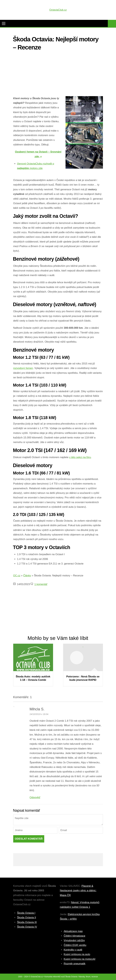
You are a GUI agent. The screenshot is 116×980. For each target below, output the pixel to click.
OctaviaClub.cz (58, 10)
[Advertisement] (58, 75)
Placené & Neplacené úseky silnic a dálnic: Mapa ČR (78, 891)
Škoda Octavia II (27, 918)
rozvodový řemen (23, 368)
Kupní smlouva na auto (77, 954)
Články (27, 576)
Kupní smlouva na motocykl (80, 959)
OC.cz (17, 576)
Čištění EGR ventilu (75, 945)
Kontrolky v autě (73, 950)
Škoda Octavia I (26, 913)
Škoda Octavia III (27, 922)
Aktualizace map (73, 931)
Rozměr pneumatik (75, 964)
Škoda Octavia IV (27, 927)
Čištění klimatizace (74, 936)
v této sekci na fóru (80, 457)
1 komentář (41, 584)
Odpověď (35, 797)
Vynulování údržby (74, 940)
